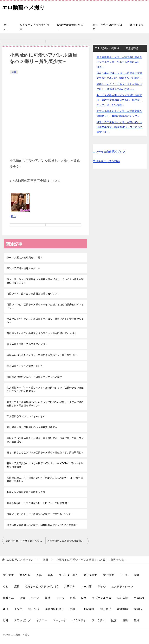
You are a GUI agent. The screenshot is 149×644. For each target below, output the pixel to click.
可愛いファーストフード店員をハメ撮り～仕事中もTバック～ (40, 514)
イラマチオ (79, 620)
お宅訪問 (89, 609)
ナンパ (18, 609)
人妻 (39, 575)
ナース (124, 575)
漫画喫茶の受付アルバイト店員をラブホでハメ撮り (34, 377)
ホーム (7, 27)
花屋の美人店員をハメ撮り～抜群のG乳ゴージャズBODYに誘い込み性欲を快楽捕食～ (45, 465)
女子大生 (8, 575)
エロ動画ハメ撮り (26, 7)
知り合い (106, 609)
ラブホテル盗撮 (102, 598)
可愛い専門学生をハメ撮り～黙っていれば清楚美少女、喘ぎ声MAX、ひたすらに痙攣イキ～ (120, 127)
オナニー (42, 620)
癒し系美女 (90, 575)
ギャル (101, 587)
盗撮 (6, 609)
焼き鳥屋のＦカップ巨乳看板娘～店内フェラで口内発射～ (38, 503)
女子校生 (108, 575)
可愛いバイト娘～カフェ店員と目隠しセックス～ (33, 294)
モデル (60, 598)
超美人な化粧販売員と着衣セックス (26, 492)
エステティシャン (122, 587)
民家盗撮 (122, 598)
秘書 (136, 575)
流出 (125, 620)
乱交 (114, 620)
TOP (20, 560)
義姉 (48, 598)
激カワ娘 (25, 575)
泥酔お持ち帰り (54, 609)
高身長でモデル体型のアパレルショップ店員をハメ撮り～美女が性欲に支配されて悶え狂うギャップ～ (45, 404)
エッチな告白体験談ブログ (107, 27)
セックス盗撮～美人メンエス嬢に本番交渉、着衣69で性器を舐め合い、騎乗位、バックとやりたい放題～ (119, 100)
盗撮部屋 (139, 598)
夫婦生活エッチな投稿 (106, 161)
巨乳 (73, 598)
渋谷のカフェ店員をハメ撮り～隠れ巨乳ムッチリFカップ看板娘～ (42, 525)
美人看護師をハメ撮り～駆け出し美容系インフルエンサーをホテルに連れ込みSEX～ (119, 62)
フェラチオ (99, 620)
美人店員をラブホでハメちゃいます (26, 416)
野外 (6, 620)
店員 (14, 72)
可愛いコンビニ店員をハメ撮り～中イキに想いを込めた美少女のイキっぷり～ (45, 306)
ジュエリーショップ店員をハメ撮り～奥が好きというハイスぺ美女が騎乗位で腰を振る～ (45, 281)
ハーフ (35, 598)
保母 (22, 598)
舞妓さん (8, 598)
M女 (84, 598)
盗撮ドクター (137, 27)
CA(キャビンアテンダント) (42, 587)
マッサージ (60, 620)
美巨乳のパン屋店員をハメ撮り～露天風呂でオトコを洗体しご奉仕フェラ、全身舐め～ (45, 440)
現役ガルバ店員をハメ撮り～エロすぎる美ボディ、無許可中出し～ (43, 355)
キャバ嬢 (86, 587)
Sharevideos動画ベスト (70, 27)
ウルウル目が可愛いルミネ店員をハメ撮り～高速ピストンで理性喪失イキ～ (45, 321)
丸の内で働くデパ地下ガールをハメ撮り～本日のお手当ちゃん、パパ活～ (26, 541)
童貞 (136, 620)
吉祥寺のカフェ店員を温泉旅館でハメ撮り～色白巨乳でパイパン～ (68, 541)
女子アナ (69, 587)
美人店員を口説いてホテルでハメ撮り (27, 344)
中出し (74, 609)
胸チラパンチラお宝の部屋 (34, 27)
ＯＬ (6, 587)
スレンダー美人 (68, 575)
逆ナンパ (34, 609)
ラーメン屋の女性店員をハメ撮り (25, 258)
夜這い (138, 609)
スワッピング (22, 620)
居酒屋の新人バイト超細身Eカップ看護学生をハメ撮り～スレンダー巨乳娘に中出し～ (45, 480)
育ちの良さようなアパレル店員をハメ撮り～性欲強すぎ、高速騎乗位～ (45, 453)
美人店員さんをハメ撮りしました (25, 366)
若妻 (50, 575)
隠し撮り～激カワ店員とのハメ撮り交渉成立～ (32, 427)
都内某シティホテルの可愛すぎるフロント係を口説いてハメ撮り (42, 333)
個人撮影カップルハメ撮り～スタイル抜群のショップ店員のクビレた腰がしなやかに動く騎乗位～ (45, 389)
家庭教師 (122, 609)
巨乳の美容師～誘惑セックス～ (24, 268)
